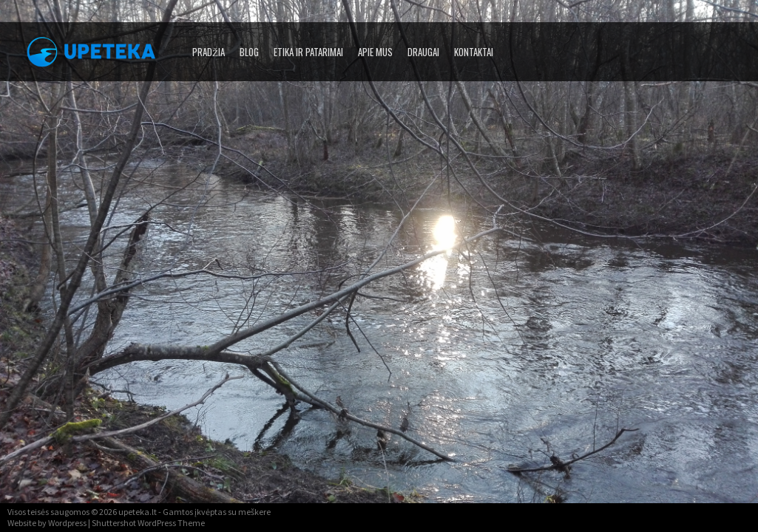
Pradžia (209, 52)
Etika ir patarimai (308, 52)
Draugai (423, 52)
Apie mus (375, 52)
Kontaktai (474, 52)
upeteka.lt (138, 512)
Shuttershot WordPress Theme (148, 523)
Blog (249, 52)
